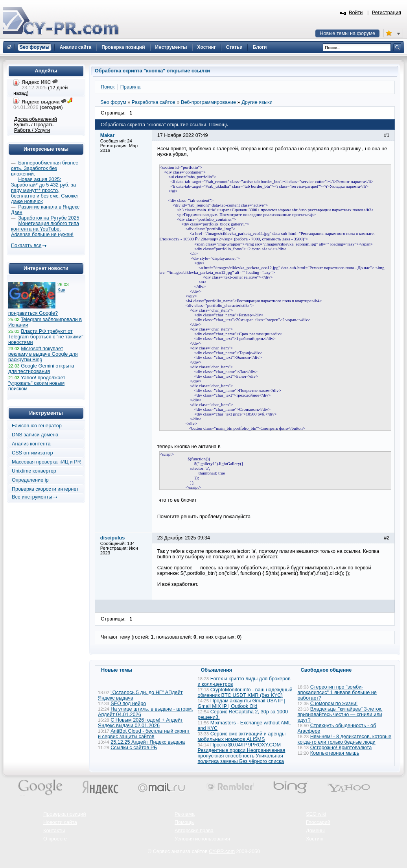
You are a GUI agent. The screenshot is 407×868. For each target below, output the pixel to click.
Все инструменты (32, 497)
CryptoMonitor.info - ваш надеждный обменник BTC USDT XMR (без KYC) (245, 693)
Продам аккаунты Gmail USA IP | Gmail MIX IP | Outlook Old (242, 704)
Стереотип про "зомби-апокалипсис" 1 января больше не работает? (337, 693)
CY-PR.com (222, 851)
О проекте (55, 839)
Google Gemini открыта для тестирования (41, 369)
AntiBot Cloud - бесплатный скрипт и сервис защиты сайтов (144, 734)
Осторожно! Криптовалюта (341, 748)
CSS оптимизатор (32, 453)
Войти (356, 13)
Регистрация (387, 13)
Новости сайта (60, 822)
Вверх (360, 840)
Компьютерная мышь (335, 753)
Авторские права (194, 831)
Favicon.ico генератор (37, 426)
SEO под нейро (128, 704)
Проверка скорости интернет (45, 489)
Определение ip (30, 480)
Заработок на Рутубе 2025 (49, 218)
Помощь (184, 822)
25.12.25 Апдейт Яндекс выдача (148, 742)
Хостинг (315, 839)
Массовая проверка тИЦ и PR (46, 462)
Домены (315, 831)
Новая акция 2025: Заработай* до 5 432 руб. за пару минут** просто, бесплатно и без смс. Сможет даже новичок (45, 190)
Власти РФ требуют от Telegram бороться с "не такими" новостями (46, 337)
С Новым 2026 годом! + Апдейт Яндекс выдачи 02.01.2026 (140, 723)
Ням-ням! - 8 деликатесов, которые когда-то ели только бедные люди (345, 739)
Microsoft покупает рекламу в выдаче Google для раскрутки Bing (43, 354)
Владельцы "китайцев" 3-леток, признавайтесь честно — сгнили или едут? (340, 715)
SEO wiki (316, 814)
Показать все (26, 246)
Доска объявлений (36, 119)
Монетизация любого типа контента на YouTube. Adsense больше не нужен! (45, 229)
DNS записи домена (35, 435)
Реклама (185, 814)
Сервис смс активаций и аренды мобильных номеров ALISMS (242, 737)
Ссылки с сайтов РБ (134, 748)
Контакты (54, 831)
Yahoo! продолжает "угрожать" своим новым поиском (37, 383)
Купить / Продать (34, 125)
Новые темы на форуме (347, 33)
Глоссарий (318, 822)
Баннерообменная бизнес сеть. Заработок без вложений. (45, 168)
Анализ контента (31, 444)
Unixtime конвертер (34, 471)
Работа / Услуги (32, 130)
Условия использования (202, 839)
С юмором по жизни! (334, 704)
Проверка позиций (64, 814)
